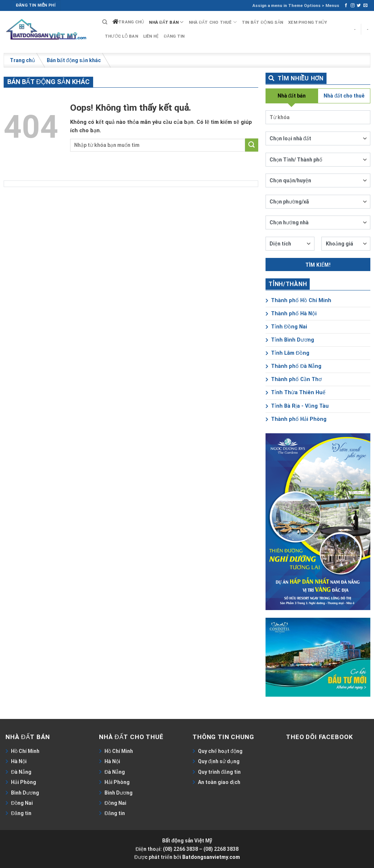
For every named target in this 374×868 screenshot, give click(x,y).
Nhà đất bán (166, 22)
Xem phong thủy (308, 22)
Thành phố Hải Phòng (296, 419)
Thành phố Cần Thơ (294, 379)
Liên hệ (151, 36)
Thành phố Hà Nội (291, 314)
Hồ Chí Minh (25, 751)
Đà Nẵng (21, 772)
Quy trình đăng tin (219, 772)
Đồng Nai (22, 803)
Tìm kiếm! (318, 265)
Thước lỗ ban (121, 36)
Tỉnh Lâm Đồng (287, 353)
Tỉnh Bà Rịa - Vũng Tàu (297, 406)
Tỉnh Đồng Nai (286, 327)
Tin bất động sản (262, 22)
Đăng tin (174, 36)
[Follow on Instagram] (353, 5)
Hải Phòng (24, 782)
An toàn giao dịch (219, 782)
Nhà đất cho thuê (213, 22)
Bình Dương (25, 793)
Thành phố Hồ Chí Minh (298, 300)
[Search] (105, 22)
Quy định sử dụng (219, 761)
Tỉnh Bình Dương (290, 340)
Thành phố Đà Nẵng (293, 366)
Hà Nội (19, 761)
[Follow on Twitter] (359, 5)
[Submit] (252, 145)
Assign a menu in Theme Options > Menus (296, 5)
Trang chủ (131, 22)
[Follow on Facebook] (346, 5)
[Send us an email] (365, 5)
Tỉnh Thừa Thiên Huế (295, 393)
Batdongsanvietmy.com (211, 857)
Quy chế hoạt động (220, 751)
